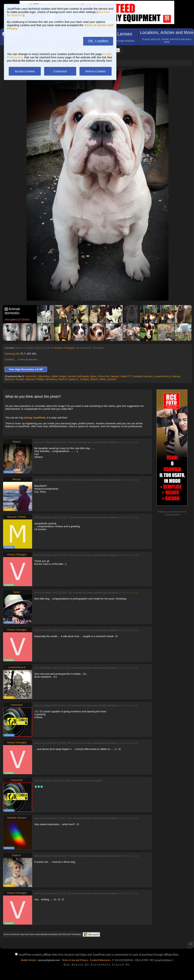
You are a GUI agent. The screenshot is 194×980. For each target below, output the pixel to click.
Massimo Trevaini (14, 379)
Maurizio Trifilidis (35, 379)
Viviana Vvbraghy (64, 348)
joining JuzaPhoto (35, 418)
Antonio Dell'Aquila (78, 376)
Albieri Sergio (59, 376)
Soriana (84, 379)
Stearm (94, 379)
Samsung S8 (12, 354)
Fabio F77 (126, 376)
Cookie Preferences (100, 960)
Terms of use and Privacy (75, 960)
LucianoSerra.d (162, 376)
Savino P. (73, 379)
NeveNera (51, 379)
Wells (103, 379)
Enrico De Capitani (108, 376)
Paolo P (62, 379)
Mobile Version (29, 960)
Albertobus (44, 376)
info (177, 515)
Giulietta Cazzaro (143, 376)
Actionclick (31, 376)
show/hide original (128, 442)
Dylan (93, 376)
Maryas (176, 376)
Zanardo (112, 379)
